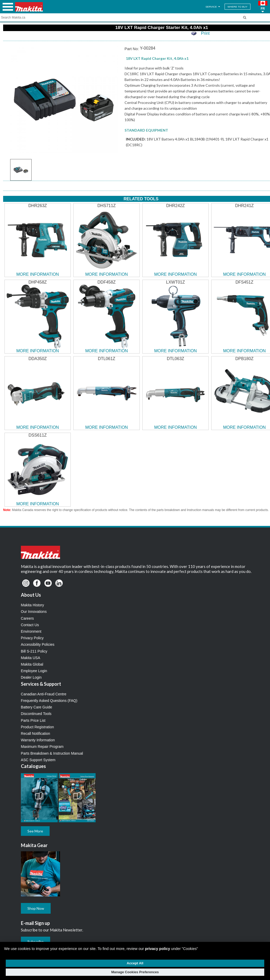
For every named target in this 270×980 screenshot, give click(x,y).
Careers (27, 618)
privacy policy (157, 949)
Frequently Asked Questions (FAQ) (49, 701)
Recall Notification (36, 733)
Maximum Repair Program (42, 747)
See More (35, 831)
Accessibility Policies (38, 644)
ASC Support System (38, 760)
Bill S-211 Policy (34, 651)
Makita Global (32, 664)
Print (205, 33)
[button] (263, 7)
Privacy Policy (32, 638)
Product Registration (37, 727)
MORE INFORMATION (37, 274)
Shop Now (36, 908)
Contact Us (30, 625)
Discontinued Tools (36, 714)
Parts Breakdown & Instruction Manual (52, 753)
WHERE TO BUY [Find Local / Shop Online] (237, 7)
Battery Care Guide (37, 707)
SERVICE (213, 7)
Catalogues (33, 766)
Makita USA (31, 658)
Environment (31, 631)
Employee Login (34, 671)
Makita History (33, 605)
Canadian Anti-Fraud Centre (44, 694)
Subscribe (36, 941)
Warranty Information (38, 740)
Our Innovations (34, 612)
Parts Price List (33, 720)
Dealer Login (31, 677)
